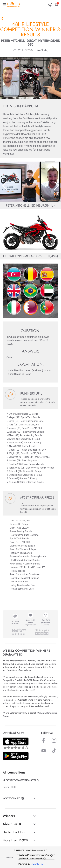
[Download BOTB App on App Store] (16, 743)
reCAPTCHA (37, 864)
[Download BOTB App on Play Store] (16, 756)
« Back (2, 18)
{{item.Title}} (9, 787)
